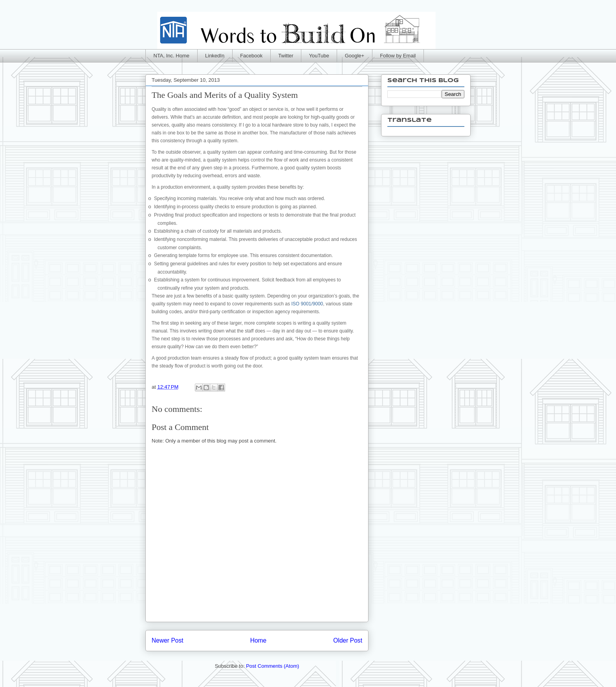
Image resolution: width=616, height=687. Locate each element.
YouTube (319, 56)
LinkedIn (215, 56)
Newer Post (168, 640)
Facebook (251, 56)
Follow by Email (398, 56)
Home (258, 640)
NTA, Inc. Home (172, 56)
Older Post (348, 640)
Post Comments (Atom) (272, 666)
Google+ (355, 56)
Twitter (286, 56)
